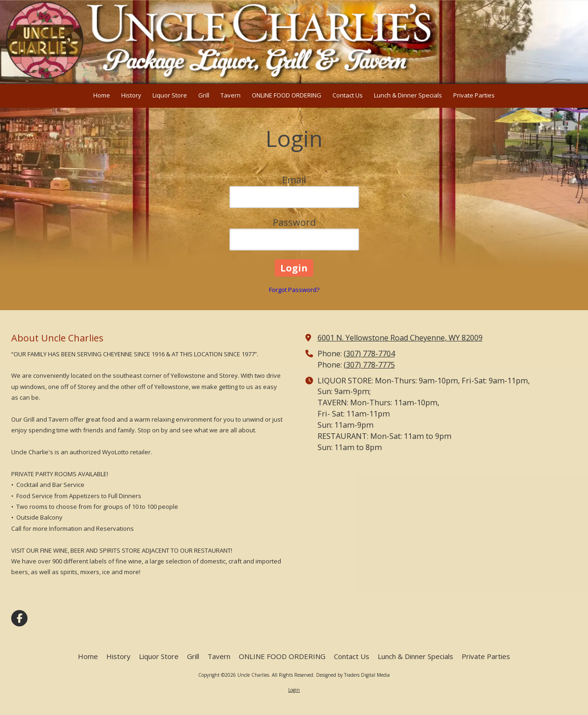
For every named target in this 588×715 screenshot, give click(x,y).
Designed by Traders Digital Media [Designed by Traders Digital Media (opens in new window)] (353, 675)
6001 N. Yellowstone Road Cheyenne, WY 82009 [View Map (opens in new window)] (400, 338)
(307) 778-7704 (369, 354)
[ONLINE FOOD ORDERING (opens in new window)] (287, 96)
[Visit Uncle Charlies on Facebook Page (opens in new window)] (19, 618)
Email (294, 180)
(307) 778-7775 (369, 365)
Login (294, 690)
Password (294, 222)
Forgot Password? (294, 290)
